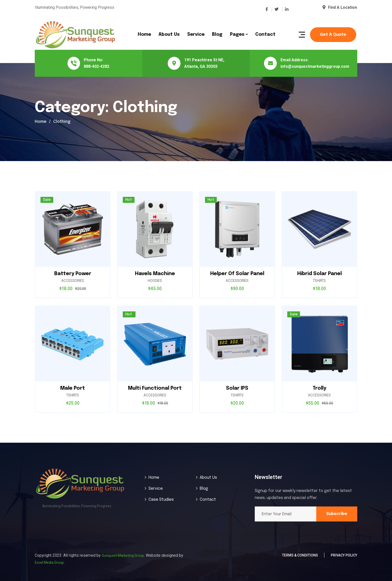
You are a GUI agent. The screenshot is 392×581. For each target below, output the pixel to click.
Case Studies (161, 500)
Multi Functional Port (155, 388)
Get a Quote (333, 35)
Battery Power (73, 274)
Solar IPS (237, 388)
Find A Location (340, 7)
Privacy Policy (344, 555)
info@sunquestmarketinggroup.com (315, 66)
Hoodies (155, 281)
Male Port (73, 388)
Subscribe (337, 514)
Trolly (319, 388)
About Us (169, 35)
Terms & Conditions (300, 555)
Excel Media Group (49, 562)
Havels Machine (155, 274)
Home (144, 35)
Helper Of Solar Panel (237, 274)
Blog (217, 35)
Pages (237, 35)
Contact (265, 35)
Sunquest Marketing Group (123, 555)
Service (196, 35)
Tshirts (319, 281)
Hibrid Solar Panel (319, 274)
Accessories (73, 281)
